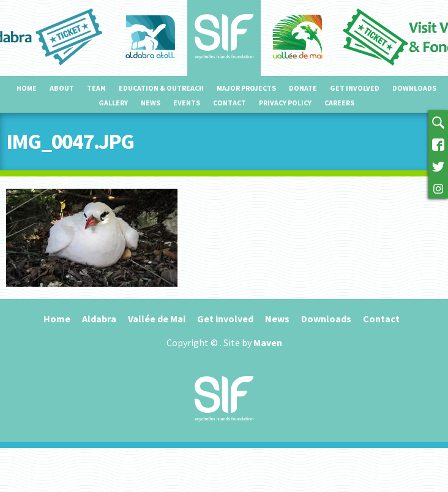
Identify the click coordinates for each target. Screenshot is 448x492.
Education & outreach (161, 88)
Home (27, 88)
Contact (230, 103)
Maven (268, 343)
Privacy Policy (285, 103)
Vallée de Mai (157, 319)
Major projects (246, 88)
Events (187, 103)
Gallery (113, 103)
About (62, 88)
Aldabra (99, 319)
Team (96, 88)
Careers (339, 103)
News (151, 103)
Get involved (355, 88)
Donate (303, 88)
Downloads (414, 88)
